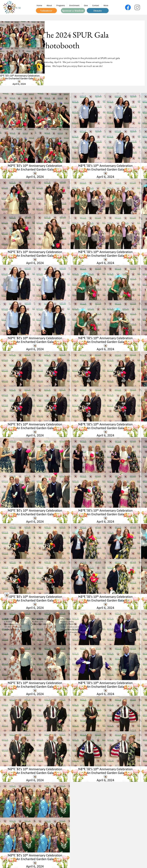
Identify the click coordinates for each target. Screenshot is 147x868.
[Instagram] (137, 7)
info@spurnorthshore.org (15, 630)
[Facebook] (128, 7)
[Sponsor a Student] (73, 11)
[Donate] (98, 11)
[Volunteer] (46, 11)
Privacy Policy (124, 600)
